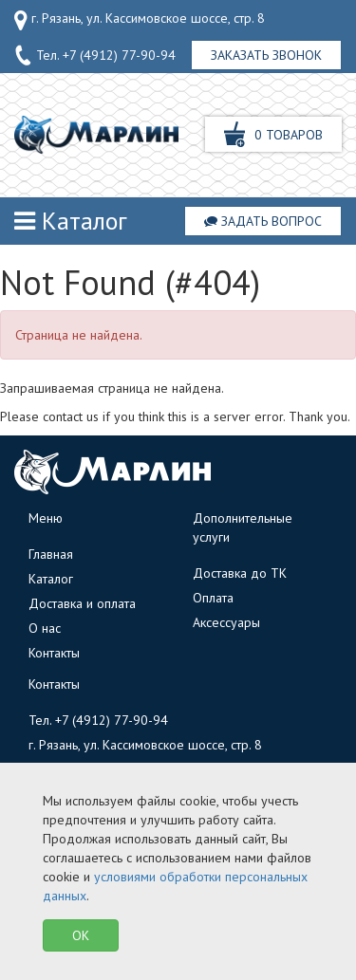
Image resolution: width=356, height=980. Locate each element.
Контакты (54, 653)
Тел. (95, 56)
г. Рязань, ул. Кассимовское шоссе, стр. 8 (140, 20)
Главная (51, 554)
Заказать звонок (266, 55)
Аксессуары (226, 622)
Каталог (71, 221)
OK (81, 935)
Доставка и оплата (82, 603)
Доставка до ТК (240, 573)
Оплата (213, 598)
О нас (45, 628)
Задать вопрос (263, 221)
